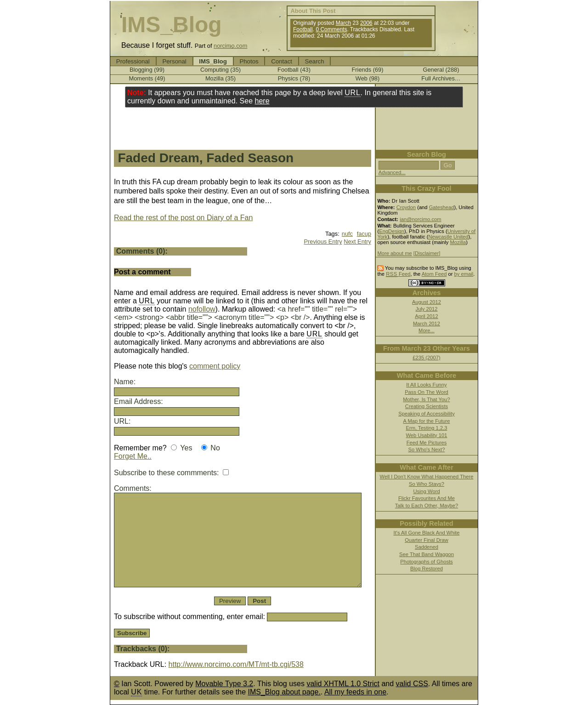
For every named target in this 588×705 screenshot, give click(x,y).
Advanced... (392, 172)
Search (315, 61)
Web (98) (367, 78)
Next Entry (357, 242)
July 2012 (427, 309)
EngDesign (392, 231)
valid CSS (412, 684)
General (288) (441, 70)
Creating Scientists (427, 406)
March (343, 23)
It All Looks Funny (426, 385)
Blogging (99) (147, 70)
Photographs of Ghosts (426, 562)
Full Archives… (441, 78)
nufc (347, 234)
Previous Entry (323, 242)
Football (303, 29)
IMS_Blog (172, 25)
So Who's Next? (427, 449)
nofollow (202, 309)
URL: (122, 421)
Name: (125, 382)
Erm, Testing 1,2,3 (427, 428)
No (215, 448)
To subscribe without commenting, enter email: (231, 617)
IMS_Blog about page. (284, 692)
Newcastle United (448, 237)
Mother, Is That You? (426, 399)
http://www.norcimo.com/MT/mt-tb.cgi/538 (236, 664)
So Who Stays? (427, 484)
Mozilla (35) (220, 78)
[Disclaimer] (427, 253)
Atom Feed (434, 274)
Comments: (133, 488)
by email (464, 274)
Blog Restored (427, 569)
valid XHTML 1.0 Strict (343, 684)
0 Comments (331, 29)
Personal (174, 61)
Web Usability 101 (427, 435)
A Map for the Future (427, 421)
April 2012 (426, 316)
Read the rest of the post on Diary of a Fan (183, 218)
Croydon (406, 207)
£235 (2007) (426, 358)
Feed (398, 274)
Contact (282, 61)
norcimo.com (230, 46)
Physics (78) (294, 78)
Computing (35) (220, 70)
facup (364, 234)
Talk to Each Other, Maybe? (427, 506)
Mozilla (458, 242)
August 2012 (427, 302)
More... (427, 330)
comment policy (215, 366)
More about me (394, 253)
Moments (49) (147, 78)
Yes (186, 448)
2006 (366, 23)
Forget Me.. (133, 456)
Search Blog (427, 154)
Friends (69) (368, 70)
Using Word (426, 491)
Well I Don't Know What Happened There (427, 477)
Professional (133, 61)
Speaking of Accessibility (427, 414)
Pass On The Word (427, 392)
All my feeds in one (355, 692)
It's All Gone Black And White (427, 533)
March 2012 (427, 324)
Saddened (427, 547)
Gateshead (442, 207)
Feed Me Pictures (427, 443)
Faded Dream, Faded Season (206, 158)
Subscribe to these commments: (171, 473)
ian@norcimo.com (420, 219)
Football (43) (294, 70)
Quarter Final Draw (427, 540)
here (262, 101)
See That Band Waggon (427, 554)
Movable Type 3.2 (224, 684)
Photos (249, 61)
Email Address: (139, 401)
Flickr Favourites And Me (427, 498)
